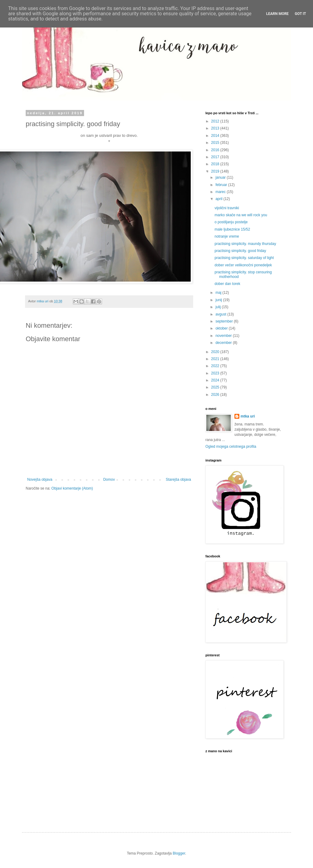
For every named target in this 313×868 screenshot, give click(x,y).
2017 (216, 157)
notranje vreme (227, 236)
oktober (222, 328)
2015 (216, 143)
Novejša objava (40, 480)
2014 (216, 136)
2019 (216, 171)
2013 (216, 128)
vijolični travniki (227, 208)
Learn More (278, 14)
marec (221, 192)
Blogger (179, 853)
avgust (221, 314)
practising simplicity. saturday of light (244, 258)
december (224, 343)
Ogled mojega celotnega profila (231, 447)
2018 (216, 164)
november (224, 336)
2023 (216, 373)
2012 (216, 121)
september (225, 321)
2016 (216, 150)
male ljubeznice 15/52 (232, 229)
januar (221, 177)
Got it (300, 14)
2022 (216, 366)
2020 (216, 352)
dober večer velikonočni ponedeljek (243, 265)
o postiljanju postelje (231, 222)
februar (222, 185)
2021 (216, 359)
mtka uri (248, 416)
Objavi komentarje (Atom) (72, 488)
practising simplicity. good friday (240, 251)
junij (219, 300)
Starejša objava (178, 480)
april (219, 199)
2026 (216, 395)
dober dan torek (227, 284)
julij (219, 307)
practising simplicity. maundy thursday (245, 244)
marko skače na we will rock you (241, 215)
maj (219, 293)
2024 (216, 380)
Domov (109, 480)
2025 (216, 387)
